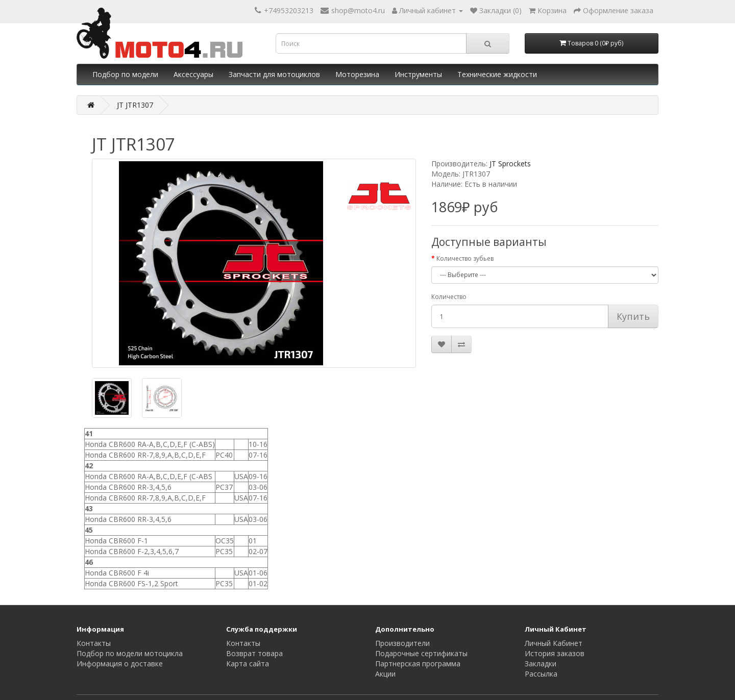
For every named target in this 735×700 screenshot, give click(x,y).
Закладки (541, 664)
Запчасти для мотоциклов (274, 74)
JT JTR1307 (135, 105)
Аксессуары (193, 74)
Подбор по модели (125, 74)
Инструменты (418, 74)
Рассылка (541, 674)
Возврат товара (254, 653)
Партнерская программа (418, 664)
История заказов (555, 653)
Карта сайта (248, 664)
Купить (633, 316)
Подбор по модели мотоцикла (130, 653)
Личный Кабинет (554, 643)
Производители (402, 643)
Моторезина (357, 74)
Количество (449, 297)
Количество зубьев (465, 258)
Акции (385, 674)
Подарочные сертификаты (421, 653)
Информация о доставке (120, 664)
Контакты (94, 643)
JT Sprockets (510, 164)
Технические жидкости (497, 74)
